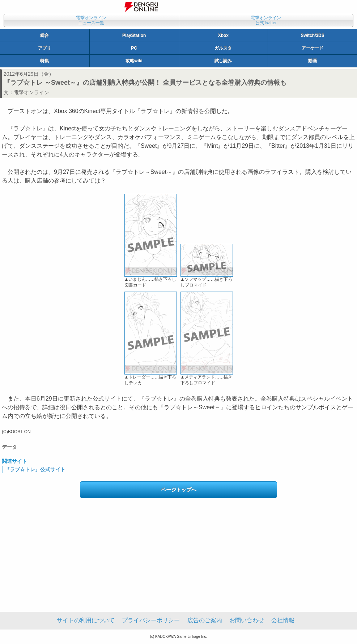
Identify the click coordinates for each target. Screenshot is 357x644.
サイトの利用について (86, 620)
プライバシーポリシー (151, 620)
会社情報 (283, 620)
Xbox (223, 35)
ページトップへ (179, 490)
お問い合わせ (247, 620)
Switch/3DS (312, 35)
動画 (313, 61)
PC (134, 48)
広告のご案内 (205, 620)
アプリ (44, 48)
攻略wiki (134, 61)
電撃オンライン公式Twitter (266, 20)
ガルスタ (223, 48)
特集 (44, 61)
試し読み (223, 61)
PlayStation (134, 35)
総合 (44, 35)
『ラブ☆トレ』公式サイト (35, 469)
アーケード (313, 48)
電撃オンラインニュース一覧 (91, 20)
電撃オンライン (31, 92)
